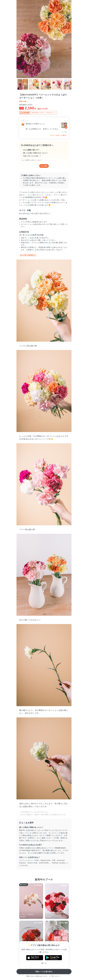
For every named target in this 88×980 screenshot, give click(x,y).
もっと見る (44, 166)
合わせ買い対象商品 (28, 255)
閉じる (44, 963)
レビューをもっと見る (58, 135)
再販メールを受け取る (44, 972)
